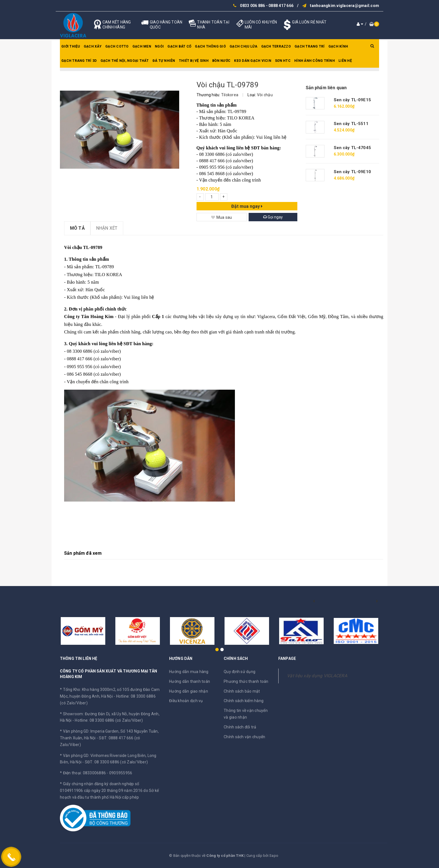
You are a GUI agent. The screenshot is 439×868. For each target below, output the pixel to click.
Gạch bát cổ (179, 46)
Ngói (159, 46)
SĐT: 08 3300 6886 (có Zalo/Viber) (116, 762)
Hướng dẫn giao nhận (189, 691)
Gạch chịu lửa (243, 46)
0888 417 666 (281, 6)
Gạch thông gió (210, 46)
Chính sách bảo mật (242, 691)
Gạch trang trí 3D (79, 61)
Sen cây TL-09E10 (352, 172)
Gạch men (142, 46)
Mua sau (222, 217)
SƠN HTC (283, 61)
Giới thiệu (71, 46)
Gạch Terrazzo (276, 46)
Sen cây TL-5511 (351, 124)
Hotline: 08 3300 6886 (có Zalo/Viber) (109, 720)
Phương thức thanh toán (246, 681)
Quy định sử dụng (240, 672)
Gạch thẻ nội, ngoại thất (125, 61)
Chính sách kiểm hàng (244, 701)
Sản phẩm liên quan (326, 88)
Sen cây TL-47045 (352, 148)
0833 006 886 (252, 6)
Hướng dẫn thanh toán (190, 681)
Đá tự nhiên (164, 61)
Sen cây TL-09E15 (352, 100)
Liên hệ (345, 61)
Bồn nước (221, 61)
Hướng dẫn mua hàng (189, 672)
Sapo (274, 856)
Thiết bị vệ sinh (194, 61)
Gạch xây (93, 46)
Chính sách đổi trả (240, 727)
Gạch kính (338, 46)
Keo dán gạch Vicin (253, 61)
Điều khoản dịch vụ (186, 701)
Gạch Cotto (117, 46)
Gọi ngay (273, 217)
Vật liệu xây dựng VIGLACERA (317, 676)
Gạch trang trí (310, 46)
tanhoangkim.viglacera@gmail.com (345, 6)
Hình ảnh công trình (315, 61)
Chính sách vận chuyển (244, 737)
